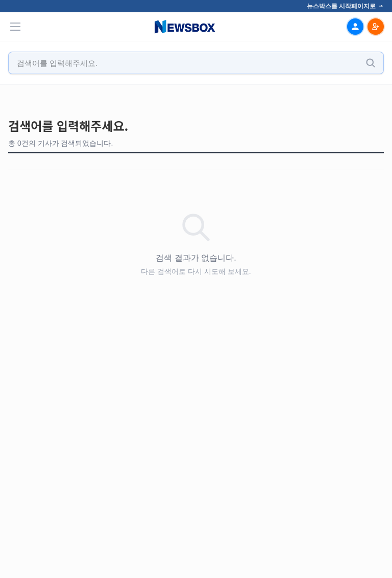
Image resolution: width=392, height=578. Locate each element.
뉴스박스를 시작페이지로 (345, 6)
